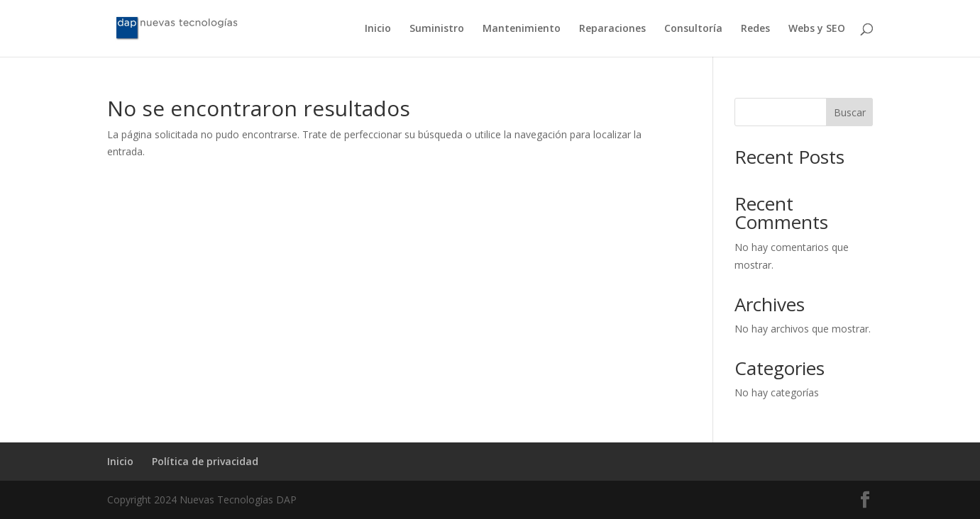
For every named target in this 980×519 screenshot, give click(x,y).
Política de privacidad (205, 461)
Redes (755, 29)
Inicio (378, 29)
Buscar (850, 112)
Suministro (437, 29)
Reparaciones (612, 29)
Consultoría (693, 29)
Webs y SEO (817, 29)
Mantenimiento (522, 29)
